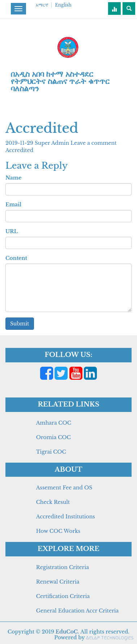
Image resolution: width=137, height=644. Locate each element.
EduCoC (67, 632)
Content (16, 258)
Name (13, 178)
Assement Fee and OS (64, 488)
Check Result (53, 502)
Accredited (19, 150)
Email (13, 205)
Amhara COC (54, 423)
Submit (20, 324)
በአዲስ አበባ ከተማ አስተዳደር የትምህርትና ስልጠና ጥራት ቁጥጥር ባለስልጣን (60, 81)
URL (12, 231)
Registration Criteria (63, 567)
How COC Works (58, 531)
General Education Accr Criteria (78, 611)
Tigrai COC (51, 452)
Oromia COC (53, 437)
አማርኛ (42, 5)
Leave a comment (93, 143)
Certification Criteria (63, 596)
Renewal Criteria (58, 582)
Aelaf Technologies (110, 638)
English (63, 5)
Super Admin (53, 143)
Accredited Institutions (66, 517)
